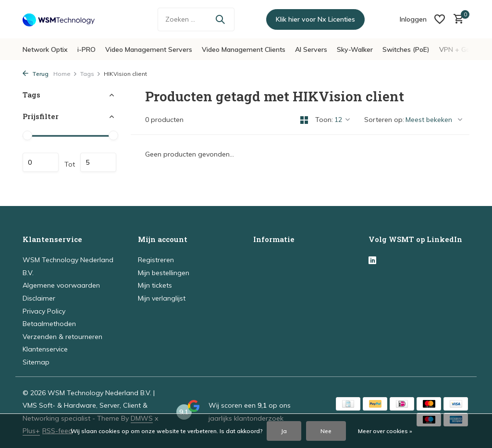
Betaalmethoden (49, 324)
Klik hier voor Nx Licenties (315, 19)
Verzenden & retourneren (62, 337)
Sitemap (36, 362)
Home (65, 74)
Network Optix (45, 49)
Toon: (324, 120)
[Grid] (304, 120)
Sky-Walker (355, 49)
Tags (91, 74)
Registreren (156, 260)
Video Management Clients (244, 49)
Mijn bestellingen (164, 273)
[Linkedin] (372, 261)
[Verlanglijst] (440, 19)
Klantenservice (45, 349)
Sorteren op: (384, 120)
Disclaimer (39, 298)
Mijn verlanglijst (162, 298)
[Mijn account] (413, 19)
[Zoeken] (196, 19)
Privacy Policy (44, 311)
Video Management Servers (149, 49)
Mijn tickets (155, 285)
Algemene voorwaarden (61, 285)
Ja (284, 431)
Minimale (41, 162)
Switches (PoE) (406, 49)
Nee (326, 431)
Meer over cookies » (385, 431)
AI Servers (311, 49)
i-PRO (86, 49)
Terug (36, 74)
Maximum (98, 162)
